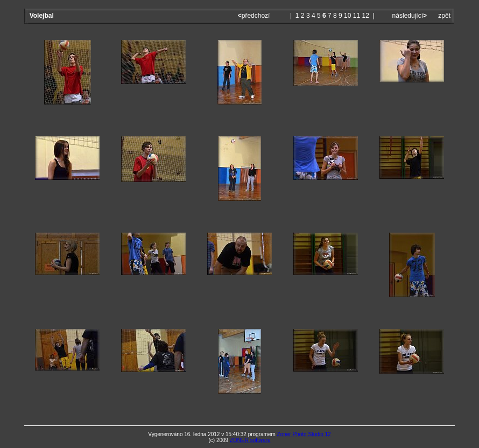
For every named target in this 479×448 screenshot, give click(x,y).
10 (347, 16)
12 (366, 16)
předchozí (255, 16)
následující (408, 16)
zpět (444, 16)
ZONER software (250, 440)
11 (357, 16)
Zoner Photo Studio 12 (304, 434)
